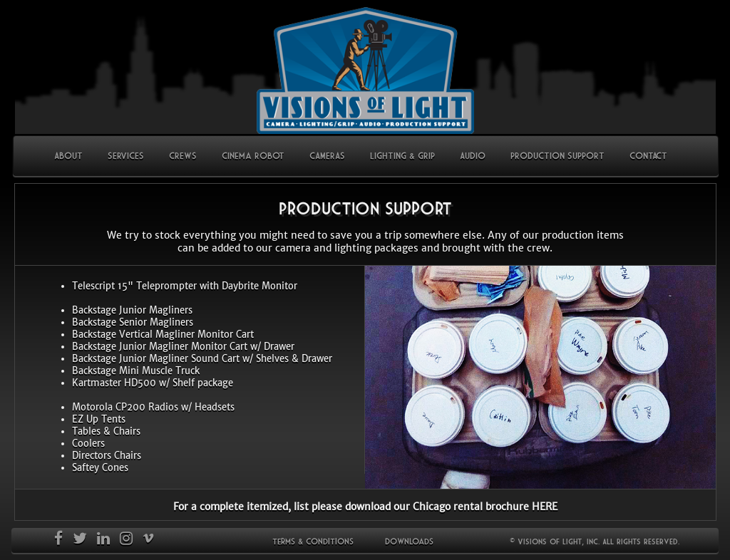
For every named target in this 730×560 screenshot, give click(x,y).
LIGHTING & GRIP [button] (402, 155)
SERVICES (126, 155)
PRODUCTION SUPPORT (557, 155)
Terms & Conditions (313, 541)
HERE (545, 507)
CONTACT (648, 155)
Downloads (409, 541)
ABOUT (74, 155)
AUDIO (473, 155)
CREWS (183, 155)
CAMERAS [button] (327, 155)
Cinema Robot (253, 155)
